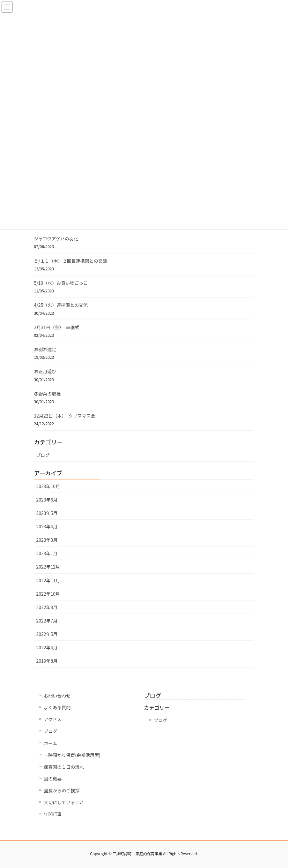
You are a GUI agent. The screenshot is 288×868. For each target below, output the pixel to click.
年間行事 (53, 814)
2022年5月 (47, 634)
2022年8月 (47, 607)
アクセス (52, 719)
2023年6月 (47, 500)
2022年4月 (47, 647)
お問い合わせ (57, 696)
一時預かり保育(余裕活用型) (72, 755)
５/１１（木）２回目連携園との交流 (71, 261)
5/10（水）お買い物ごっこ (61, 283)
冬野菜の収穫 (48, 394)
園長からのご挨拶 (62, 790)
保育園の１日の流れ (64, 767)
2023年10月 (48, 486)
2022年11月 (48, 580)
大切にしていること (64, 802)
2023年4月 (47, 526)
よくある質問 (57, 707)
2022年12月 (48, 567)
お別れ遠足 (45, 349)
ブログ (43, 455)
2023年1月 (47, 553)
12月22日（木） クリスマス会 (65, 416)
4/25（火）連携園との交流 (61, 305)
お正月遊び (45, 371)
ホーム (50, 743)
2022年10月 (48, 594)
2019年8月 (47, 661)
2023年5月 (47, 513)
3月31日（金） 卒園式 (57, 327)
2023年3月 (47, 540)
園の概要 (53, 779)
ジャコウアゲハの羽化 (56, 238)
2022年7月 (47, 621)
